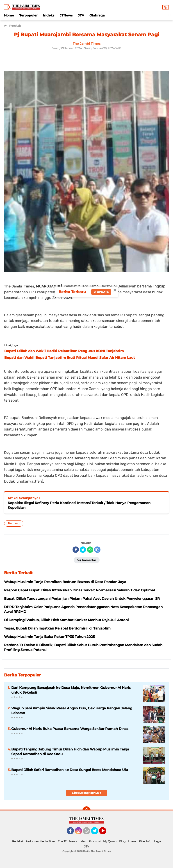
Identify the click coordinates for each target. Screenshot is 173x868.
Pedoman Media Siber (40, 841)
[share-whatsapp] (90, 550)
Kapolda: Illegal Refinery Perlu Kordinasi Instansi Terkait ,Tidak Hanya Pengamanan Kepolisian (79, 505)
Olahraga (97, 15)
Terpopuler (28, 15)
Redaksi (17, 841)
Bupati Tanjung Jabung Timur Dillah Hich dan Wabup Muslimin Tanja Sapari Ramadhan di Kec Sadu (70, 752)
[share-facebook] (76, 550)
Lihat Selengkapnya (87, 793)
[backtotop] (86, 810)
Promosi (95, 841)
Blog (122, 841)
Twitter (97, 833)
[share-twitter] (83, 550)
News (73, 841)
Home (9, 15)
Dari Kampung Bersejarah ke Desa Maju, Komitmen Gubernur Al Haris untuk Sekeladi (71, 690)
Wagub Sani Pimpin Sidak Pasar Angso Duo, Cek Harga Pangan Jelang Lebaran (72, 711)
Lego (157, 841)
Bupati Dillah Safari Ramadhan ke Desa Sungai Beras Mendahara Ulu (70, 770)
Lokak (132, 841)
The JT (62, 841)
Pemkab (14, 523)
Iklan (83, 841)
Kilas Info (145, 841)
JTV (81, 15)
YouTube (106, 833)
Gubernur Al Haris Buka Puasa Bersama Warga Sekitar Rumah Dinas (70, 729)
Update (101, 292)
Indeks (49, 15)
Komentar (87, 560)
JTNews (66, 15)
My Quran (110, 841)
